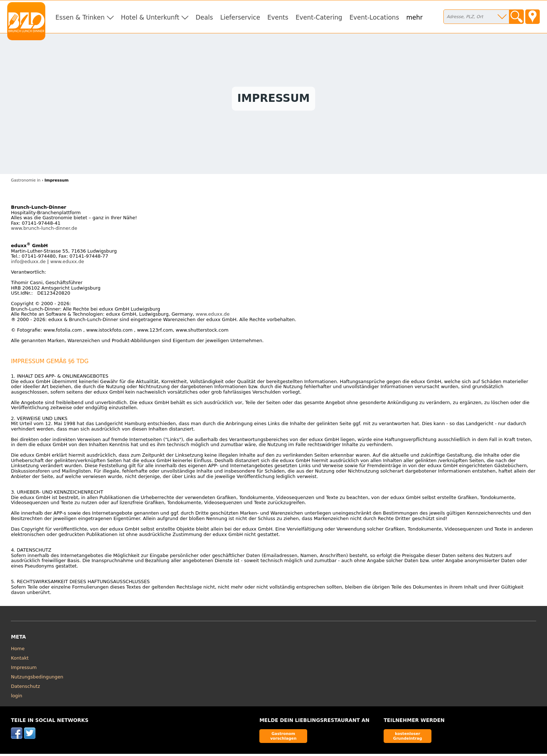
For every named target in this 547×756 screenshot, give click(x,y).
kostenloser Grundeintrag (408, 738)
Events (278, 17)
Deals (204, 17)
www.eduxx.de (67, 263)
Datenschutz (25, 688)
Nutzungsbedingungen (37, 679)
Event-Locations (374, 17)
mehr (415, 17)
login (16, 697)
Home (18, 650)
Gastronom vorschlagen (283, 738)
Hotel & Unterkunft (150, 17)
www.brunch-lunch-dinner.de (44, 230)
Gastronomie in (26, 182)
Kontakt (20, 660)
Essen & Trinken (80, 17)
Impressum (24, 669)
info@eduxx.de (28, 263)
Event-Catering (319, 17)
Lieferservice (240, 17)
